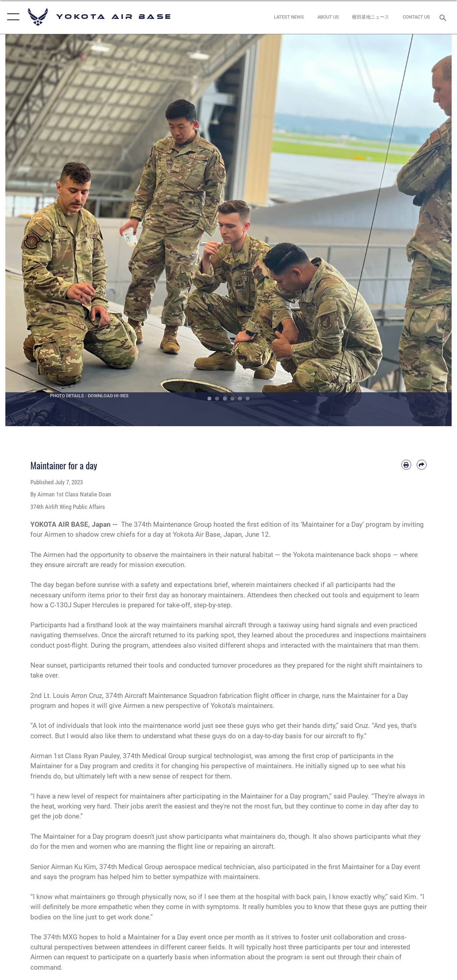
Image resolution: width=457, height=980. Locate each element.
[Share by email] (422, 465)
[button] (12, 17)
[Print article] (406, 465)
